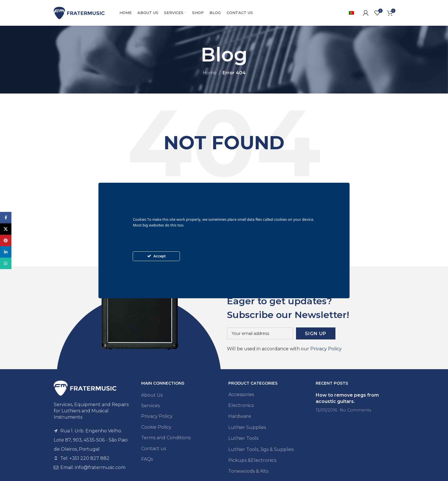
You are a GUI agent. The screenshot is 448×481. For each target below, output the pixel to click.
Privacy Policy (326, 349)
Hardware (240, 416)
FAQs (147, 459)
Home (210, 73)
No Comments (355, 410)
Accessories (241, 394)
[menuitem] (351, 13)
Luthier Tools (243, 438)
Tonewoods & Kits (248, 471)
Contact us (154, 449)
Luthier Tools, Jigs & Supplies (261, 449)
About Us (152, 395)
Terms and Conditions (166, 438)
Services (150, 406)
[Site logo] (79, 12)
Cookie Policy (156, 427)
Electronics (241, 405)
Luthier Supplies (247, 427)
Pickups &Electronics (252, 460)
